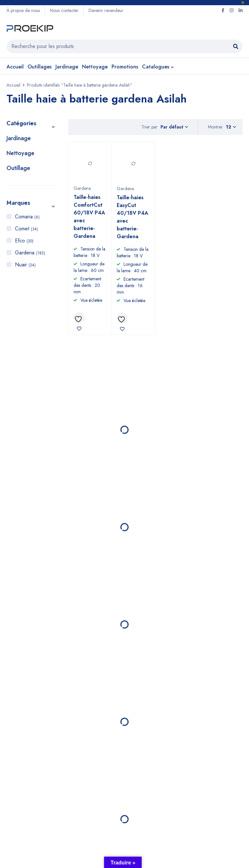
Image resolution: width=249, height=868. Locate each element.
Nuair (25, 265)
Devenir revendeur (106, 10)
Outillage (18, 168)
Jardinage (19, 138)
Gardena (30, 253)
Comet (26, 229)
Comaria (27, 217)
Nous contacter (64, 10)
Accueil (13, 85)
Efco (24, 241)
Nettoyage (20, 153)
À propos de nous (23, 10)
